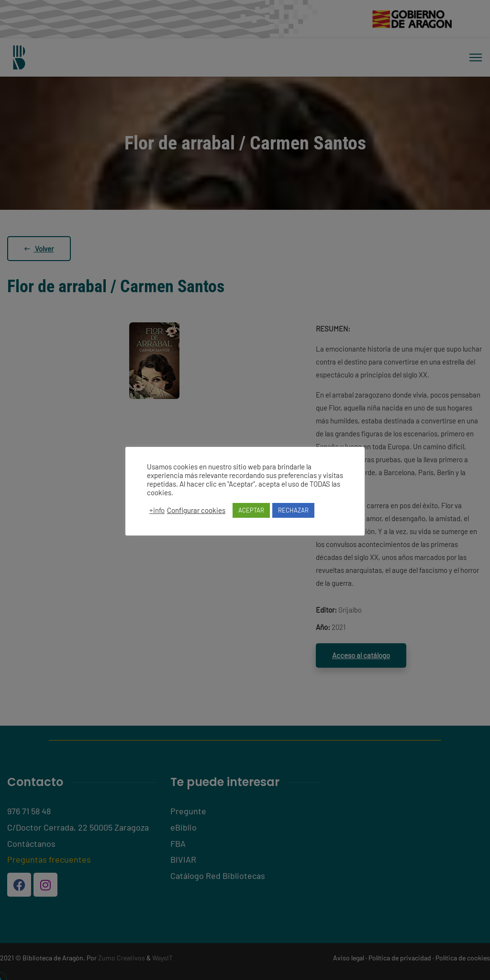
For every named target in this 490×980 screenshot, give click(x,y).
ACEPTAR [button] (251, 510)
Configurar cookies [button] (196, 510)
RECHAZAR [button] (293, 510)
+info (157, 510)
